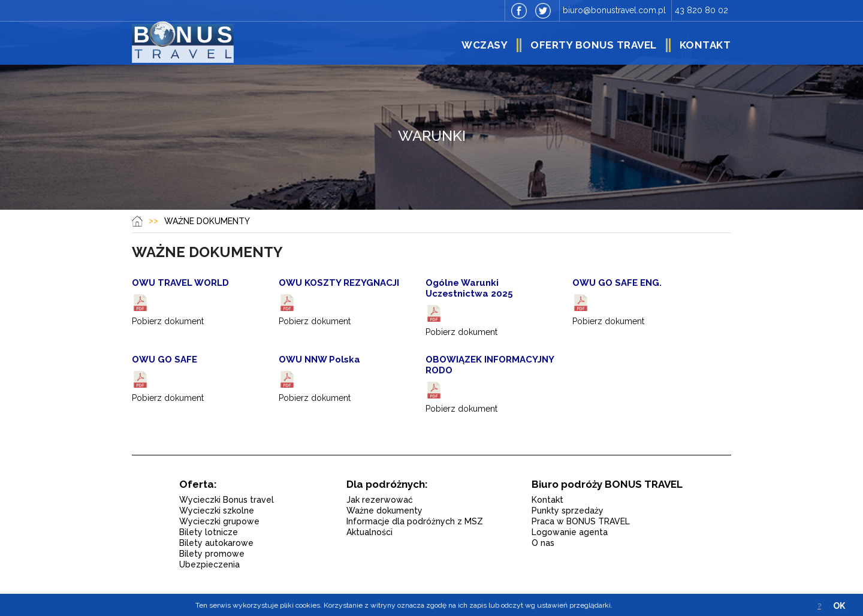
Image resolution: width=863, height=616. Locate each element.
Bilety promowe (212, 554)
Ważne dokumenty (384, 511)
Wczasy (485, 45)
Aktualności (369, 532)
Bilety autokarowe (216, 543)
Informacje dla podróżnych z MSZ (415, 521)
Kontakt (705, 45)
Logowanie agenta (570, 532)
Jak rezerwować (380, 500)
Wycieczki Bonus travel (227, 500)
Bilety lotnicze (209, 532)
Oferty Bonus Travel (594, 45)
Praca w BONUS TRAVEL (581, 521)
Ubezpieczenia (209, 564)
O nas (543, 543)
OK (839, 606)
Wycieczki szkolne (217, 511)
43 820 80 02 (701, 10)
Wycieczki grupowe (219, 521)
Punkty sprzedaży (568, 511)
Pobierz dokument (168, 321)
